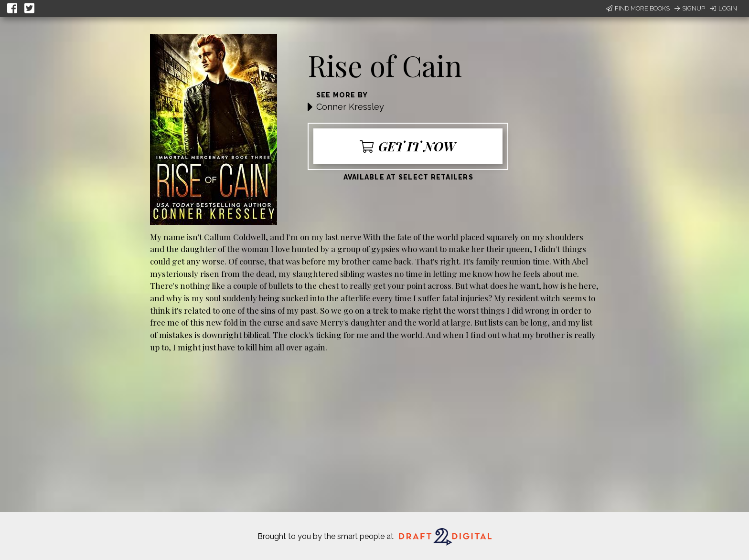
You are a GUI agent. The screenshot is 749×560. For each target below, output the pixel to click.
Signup (690, 8)
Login (723, 8)
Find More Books (638, 8)
